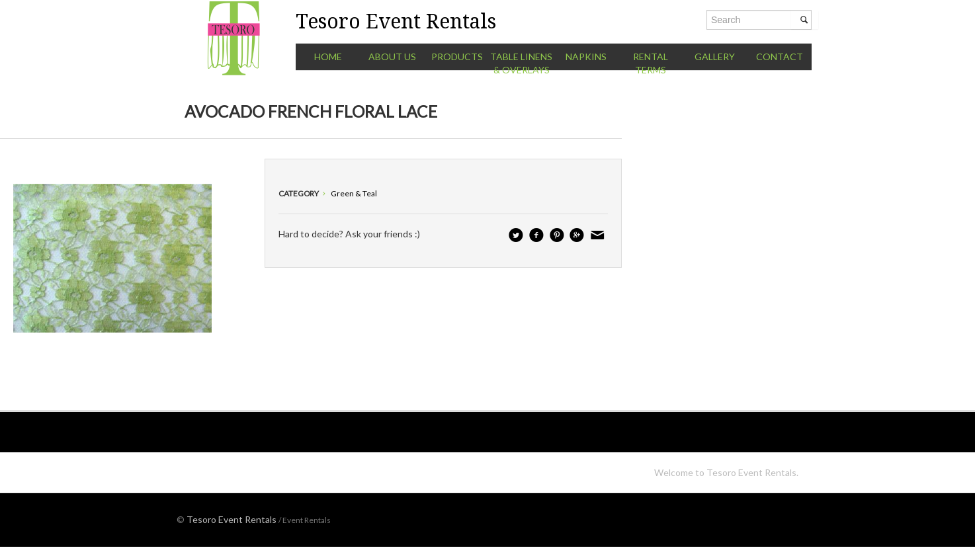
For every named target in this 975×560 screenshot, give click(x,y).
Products (457, 57)
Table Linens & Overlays (521, 63)
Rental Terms (651, 63)
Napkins (586, 57)
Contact (780, 57)
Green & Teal (354, 193)
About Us (392, 57)
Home (328, 57)
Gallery (715, 57)
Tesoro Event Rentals (232, 519)
